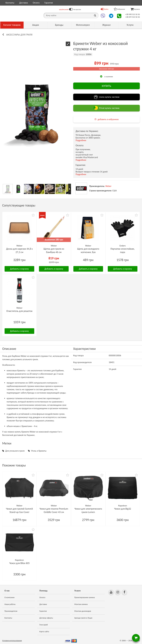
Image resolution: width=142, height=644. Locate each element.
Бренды (59, 25)
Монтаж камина (81, 604)
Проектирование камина (85, 597)
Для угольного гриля (15, 451)
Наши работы (10, 604)
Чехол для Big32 (123, 509)
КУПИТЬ (106, 86)
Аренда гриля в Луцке (83, 618)
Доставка (24, 3)
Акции (36, 25)
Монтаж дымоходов (83, 611)
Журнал (106, 25)
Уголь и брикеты (39, 451)
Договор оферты (46, 618)
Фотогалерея (83, 25)
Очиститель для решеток (19, 311)
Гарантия (49, 3)
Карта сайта (44, 632)
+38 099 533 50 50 (133, 17)
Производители (11, 611)
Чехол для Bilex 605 (19, 563)
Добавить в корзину (19, 269)
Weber (108, 186)
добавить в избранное (108, 119)
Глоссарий (44, 625)
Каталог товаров (12, 25)
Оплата (36, 3)
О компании (9, 597)
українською (64, 9)
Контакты (10, 3)
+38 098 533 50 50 (133, 14)
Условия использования (12, 641)
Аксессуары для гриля (19, 35)
